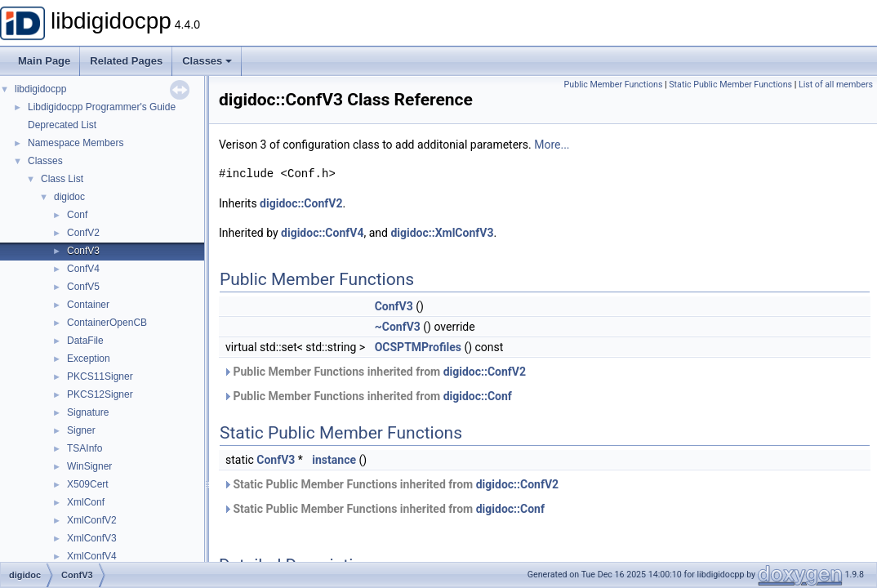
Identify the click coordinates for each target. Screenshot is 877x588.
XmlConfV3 (92, 538)
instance (334, 460)
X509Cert (88, 484)
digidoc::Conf (478, 396)
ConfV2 (83, 233)
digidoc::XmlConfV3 (442, 233)
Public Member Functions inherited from (374, 372)
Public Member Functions (614, 85)
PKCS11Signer (100, 376)
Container (88, 305)
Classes (207, 61)
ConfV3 (83, 251)
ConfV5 (83, 287)
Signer (81, 430)
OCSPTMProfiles (418, 347)
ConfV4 (83, 269)
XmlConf (86, 502)
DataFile (85, 341)
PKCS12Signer (100, 394)
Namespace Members (76, 143)
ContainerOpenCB (107, 323)
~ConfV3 (398, 327)
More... (552, 145)
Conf (77, 215)
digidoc (69, 197)
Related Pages (126, 61)
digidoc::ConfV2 (301, 203)
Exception (89, 359)
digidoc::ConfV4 (322, 233)
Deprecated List (62, 125)
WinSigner (89, 466)
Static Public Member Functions (730, 85)
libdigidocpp (40, 89)
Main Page (44, 61)
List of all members (836, 85)
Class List (62, 179)
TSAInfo (85, 448)
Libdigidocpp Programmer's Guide (102, 107)
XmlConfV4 (92, 556)
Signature (88, 412)
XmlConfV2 (92, 520)
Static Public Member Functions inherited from (391, 484)
